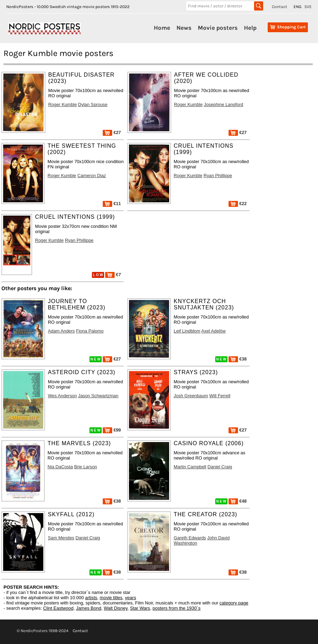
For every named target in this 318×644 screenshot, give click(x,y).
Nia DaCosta (60, 467)
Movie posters (218, 28)
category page (234, 603)
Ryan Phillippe (218, 176)
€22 (238, 204)
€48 (238, 501)
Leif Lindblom (187, 331)
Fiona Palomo (90, 331)
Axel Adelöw (214, 331)
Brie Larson (85, 467)
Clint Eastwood (58, 608)
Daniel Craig (220, 467)
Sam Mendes (61, 538)
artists (91, 598)
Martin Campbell (190, 467)
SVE (308, 7)
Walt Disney (116, 608)
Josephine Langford (223, 104)
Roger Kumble (63, 104)
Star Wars (140, 608)
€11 (112, 204)
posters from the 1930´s (177, 608)
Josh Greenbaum (191, 396)
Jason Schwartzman (98, 396)
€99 (112, 430)
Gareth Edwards (190, 538)
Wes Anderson (62, 396)
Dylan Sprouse (93, 104)
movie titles (111, 598)
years (131, 598)
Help (250, 28)
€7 (113, 275)
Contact (280, 7)
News (184, 28)
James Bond (88, 608)
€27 (112, 132)
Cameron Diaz (92, 176)
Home (162, 28)
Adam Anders (61, 331)
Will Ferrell (220, 396)
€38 (238, 359)
